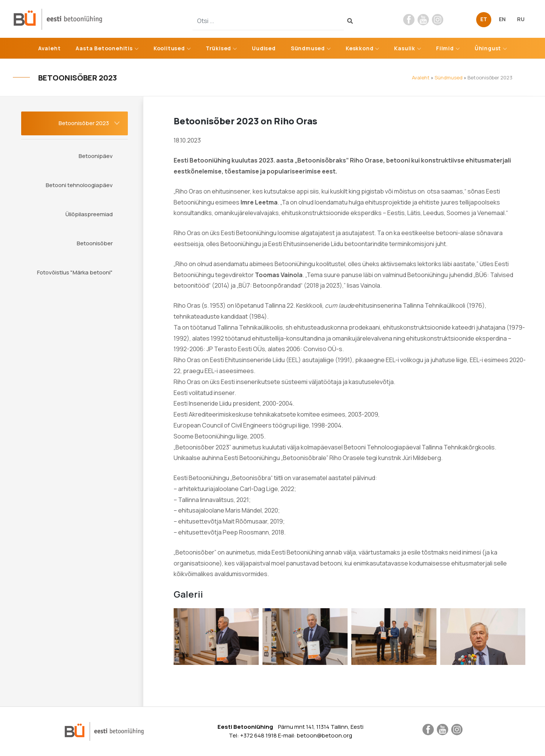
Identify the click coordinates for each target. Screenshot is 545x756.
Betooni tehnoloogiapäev (79, 185)
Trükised (218, 48)
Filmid (445, 48)
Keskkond (359, 48)
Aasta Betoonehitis (104, 48)
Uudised (264, 48)
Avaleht (50, 48)
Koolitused (169, 48)
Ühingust (488, 48)
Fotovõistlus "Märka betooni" (75, 272)
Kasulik (405, 48)
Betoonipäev (96, 156)
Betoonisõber (95, 243)
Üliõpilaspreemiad (89, 214)
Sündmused (308, 48)
